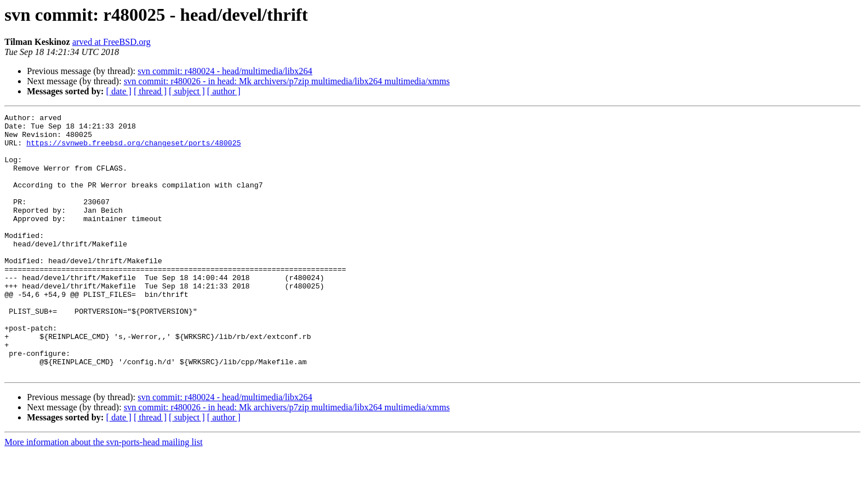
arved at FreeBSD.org (112, 42)
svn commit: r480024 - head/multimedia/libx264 (225, 71)
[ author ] (224, 91)
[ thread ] (150, 91)
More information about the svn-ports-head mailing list (104, 494)
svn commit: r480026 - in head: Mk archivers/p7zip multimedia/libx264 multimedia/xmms (287, 81)
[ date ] (119, 91)
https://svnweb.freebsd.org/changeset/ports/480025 (134, 149)
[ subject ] (187, 91)
